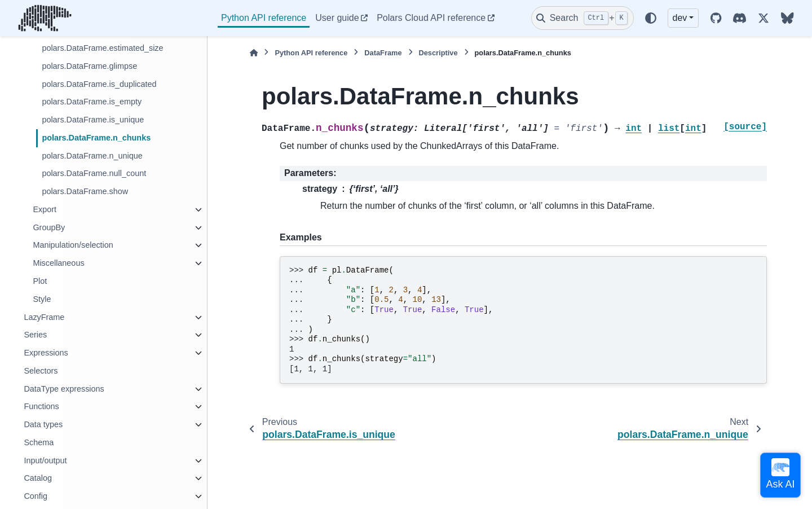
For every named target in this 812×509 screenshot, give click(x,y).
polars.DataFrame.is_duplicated (99, 84)
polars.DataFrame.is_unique (93, 120)
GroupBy (49, 227)
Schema (39, 442)
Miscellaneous (58, 263)
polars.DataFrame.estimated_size (102, 48)
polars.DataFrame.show (85, 191)
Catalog (38, 478)
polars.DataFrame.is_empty (92, 102)
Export (45, 209)
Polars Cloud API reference (431, 18)
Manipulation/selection (73, 245)
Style (42, 299)
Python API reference (264, 18)
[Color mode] (651, 18)
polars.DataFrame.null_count (94, 173)
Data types (43, 424)
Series (35, 335)
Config (36, 496)
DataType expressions (64, 389)
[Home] (254, 53)
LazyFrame (44, 317)
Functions (41, 406)
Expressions (46, 353)
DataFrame (383, 53)
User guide (337, 18)
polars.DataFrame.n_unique (92, 156)
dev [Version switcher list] (680, 18)
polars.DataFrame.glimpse (89, 66)
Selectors (41, 371)
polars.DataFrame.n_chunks (96, 138)
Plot (40, 281)
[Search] (582, 18)
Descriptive (438, 53)
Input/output (45, 460)
